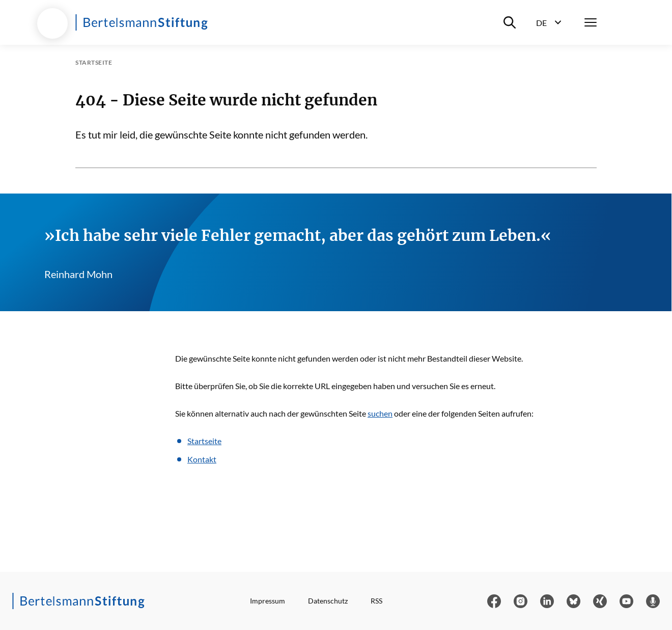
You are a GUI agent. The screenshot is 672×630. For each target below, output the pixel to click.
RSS (376, 601)
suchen (380, 413)
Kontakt (202, 459)
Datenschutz (328, 601)
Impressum (268, 601)
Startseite (204, 441)
